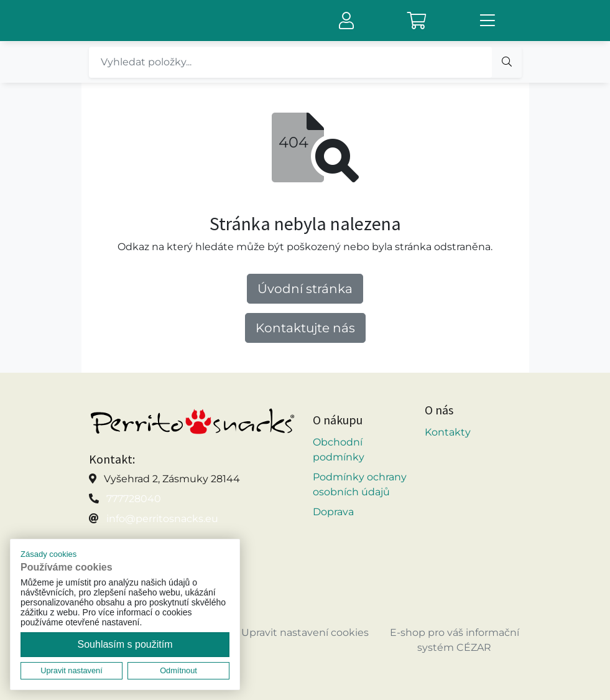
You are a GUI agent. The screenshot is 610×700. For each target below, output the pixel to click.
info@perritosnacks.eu (162, 519)
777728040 (134, 499)
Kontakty (448, 432)
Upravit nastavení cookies (305, 632)
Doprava (333, 512)
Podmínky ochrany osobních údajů (360, 484)
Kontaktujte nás (305, 328)
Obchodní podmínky (339, 450)
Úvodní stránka (305, 289)
